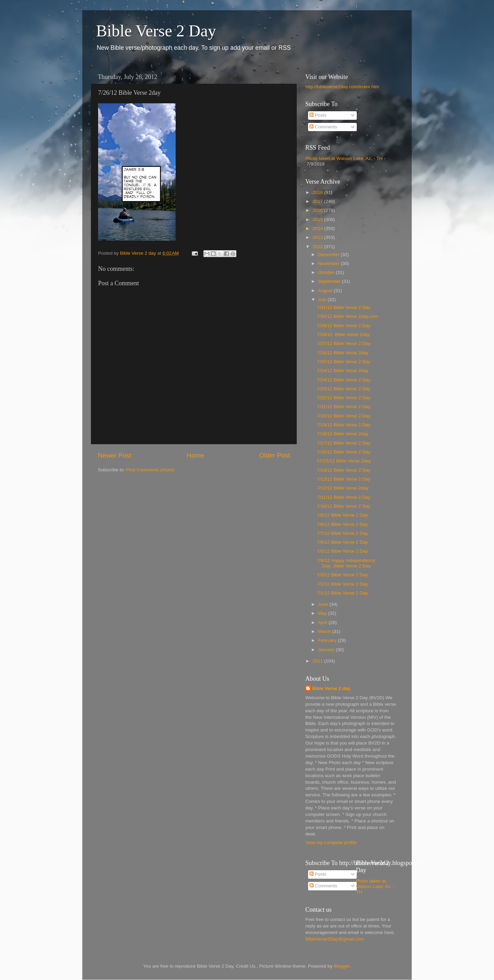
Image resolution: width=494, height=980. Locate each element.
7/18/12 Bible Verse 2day (343, 434)
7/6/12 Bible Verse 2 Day (343, 542)
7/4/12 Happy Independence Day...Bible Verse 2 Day (346, 563)
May (323, 613)
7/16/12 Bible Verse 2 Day (344, 452)
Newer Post (115, 455)
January (327, 650)
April (323, 622)
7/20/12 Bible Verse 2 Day (344, 416)
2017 (318, 201)
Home (195, 455)
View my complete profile (331, 843)
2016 (318, 210)
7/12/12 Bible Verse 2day (343, 488)
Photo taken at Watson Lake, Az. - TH (344, 158)
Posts (318, 115)
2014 (318, 228)
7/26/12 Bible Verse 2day (343, 353)
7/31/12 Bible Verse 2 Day (344, 307)
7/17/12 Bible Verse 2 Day (344, 443)
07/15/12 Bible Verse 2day (344, 461)
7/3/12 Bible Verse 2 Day (343, 575)
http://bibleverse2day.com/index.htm (342, 87)
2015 (318, 220)
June (324, 604)
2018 (318, 192)
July (323, 299)
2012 (318, 247)
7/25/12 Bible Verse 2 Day (344, 362)
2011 (318, 661)
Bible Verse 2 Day (156, 31)
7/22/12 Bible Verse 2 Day (344, 398)
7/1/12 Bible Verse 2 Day (343, 593)
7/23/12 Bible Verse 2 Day (344, 389)
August (326, 291)
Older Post (275, 455)
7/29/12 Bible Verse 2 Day (344, 326)
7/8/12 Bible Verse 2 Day (343, 524)
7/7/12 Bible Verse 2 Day (343, 533)
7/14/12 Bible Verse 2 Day (344, 470)
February (328, 640)
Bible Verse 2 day (331, 688)
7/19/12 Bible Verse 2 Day (344, 425)
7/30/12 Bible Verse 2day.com (348, 316)
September (330, 281)
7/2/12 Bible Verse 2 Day (343, 584)
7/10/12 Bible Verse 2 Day (344, 506)
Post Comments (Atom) (150, 470)
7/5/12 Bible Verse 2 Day (343, 551)
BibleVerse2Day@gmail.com (335, 939)
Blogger (342, 966)
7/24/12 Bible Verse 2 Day (344, 380)
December (329, 255)
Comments (323, 127)
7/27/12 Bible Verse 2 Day (344, 343)
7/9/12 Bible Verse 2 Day (343, 515)
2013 (318, 237)
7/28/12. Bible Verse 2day (343, 335)
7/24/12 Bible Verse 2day (343, 371)
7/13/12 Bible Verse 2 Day (344, 479)
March (325, 631)
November (329, 263)
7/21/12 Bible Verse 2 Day (344, 407)
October (327, 272)
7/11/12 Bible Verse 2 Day (344, 497)
